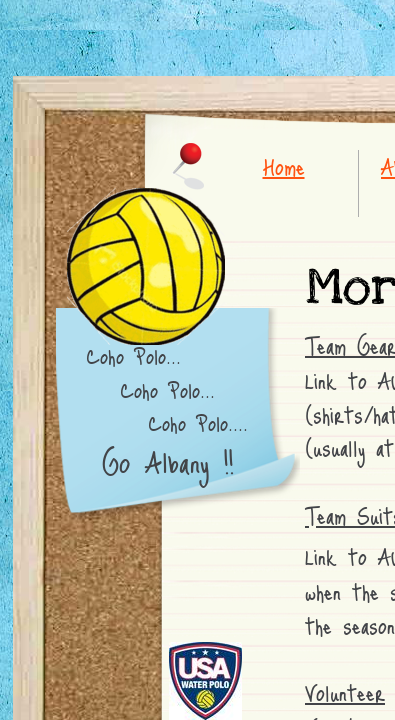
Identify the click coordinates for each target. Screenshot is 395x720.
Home (284, 166)
